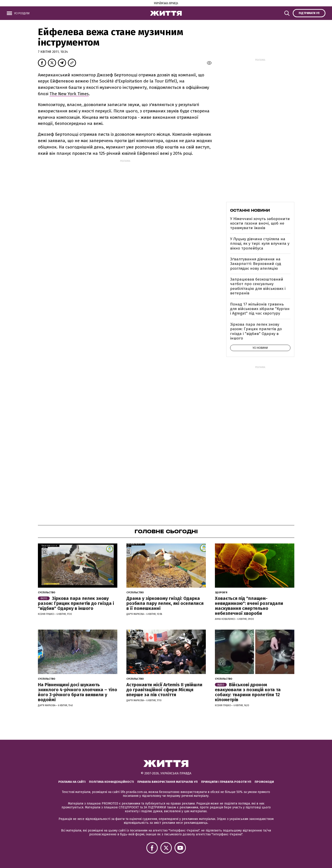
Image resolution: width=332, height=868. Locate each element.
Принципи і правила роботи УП (226, 782)
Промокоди (264, 782)
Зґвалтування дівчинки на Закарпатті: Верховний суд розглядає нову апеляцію (256, 264)
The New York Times (69, 94)
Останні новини (250, 210)
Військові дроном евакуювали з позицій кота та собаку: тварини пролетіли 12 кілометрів (248, 692)
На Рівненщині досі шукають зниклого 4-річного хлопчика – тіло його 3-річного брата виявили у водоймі (77, 692)
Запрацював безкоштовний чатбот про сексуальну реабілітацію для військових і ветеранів (258, 286)
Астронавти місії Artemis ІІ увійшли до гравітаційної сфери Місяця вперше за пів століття (164, 690)
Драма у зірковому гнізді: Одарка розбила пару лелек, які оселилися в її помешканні (165, 603)
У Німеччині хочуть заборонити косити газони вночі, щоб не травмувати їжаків (260, 223)
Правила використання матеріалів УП (167, 782)
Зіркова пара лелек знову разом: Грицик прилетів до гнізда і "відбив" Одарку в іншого (256, 331)
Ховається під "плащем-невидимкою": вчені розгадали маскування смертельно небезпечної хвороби (249, 606)
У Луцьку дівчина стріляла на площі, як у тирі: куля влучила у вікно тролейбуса (260, 244)
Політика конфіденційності (111, 782)
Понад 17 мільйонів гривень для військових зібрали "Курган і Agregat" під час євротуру (260, 309)
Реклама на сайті (72, 782)
